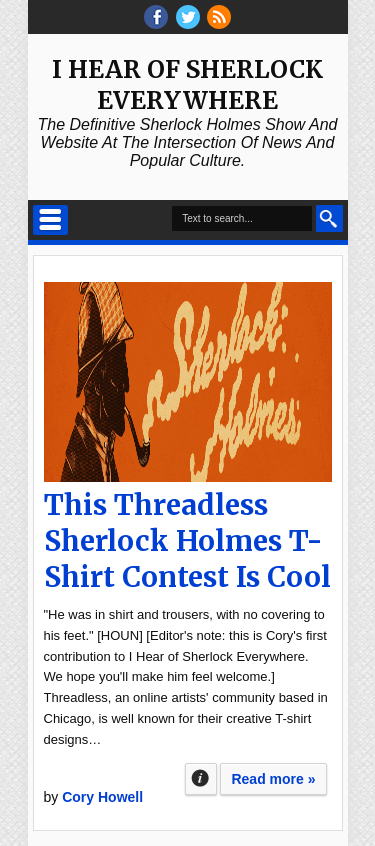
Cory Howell (102, 797)
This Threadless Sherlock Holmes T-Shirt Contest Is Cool (187, 541)
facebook (156, 17)
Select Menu (50, 220)
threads (188, 17)
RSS (219, 17)
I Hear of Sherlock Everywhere (187, 85)
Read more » (273, 779)
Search (329, 218)
